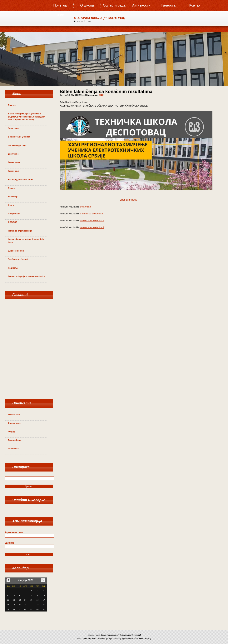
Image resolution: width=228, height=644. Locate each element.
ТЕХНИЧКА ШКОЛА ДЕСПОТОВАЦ (99, 18)
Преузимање (14, 214)
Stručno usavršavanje (18, 259)
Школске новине (16, 251)
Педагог (12, 188)
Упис (60, 15)
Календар (13, 197)
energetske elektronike (91, 214)
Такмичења (14, 171)
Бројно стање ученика (19, 137)
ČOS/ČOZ (13, 222)
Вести (11, 205)
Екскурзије (13, 154)
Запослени (13, 128)
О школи (87, 5)
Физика (12, 432)
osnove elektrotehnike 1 (92, 221)
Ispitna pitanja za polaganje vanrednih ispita (26, 241)
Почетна (60, 5)
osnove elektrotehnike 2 (92, 227)
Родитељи (13, 268)
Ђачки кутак (14, 162)
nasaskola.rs (113, 635)
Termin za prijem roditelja (20, 231)
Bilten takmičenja (129, 200)
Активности (141, 5)
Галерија (168, 5)
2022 (101, 95)
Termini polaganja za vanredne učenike (26, 276)
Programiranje (15, 440)
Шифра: (9, 543)
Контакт (196, 5)
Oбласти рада (114, 5)
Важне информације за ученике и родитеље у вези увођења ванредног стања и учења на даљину (26, 117)
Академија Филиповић (131, 635)
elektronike (85, 207)
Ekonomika (13, 449)
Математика (14, 415)
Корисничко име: (14, 532)
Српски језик (14, 423)
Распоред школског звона (21, 180)
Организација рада (17, 145)
